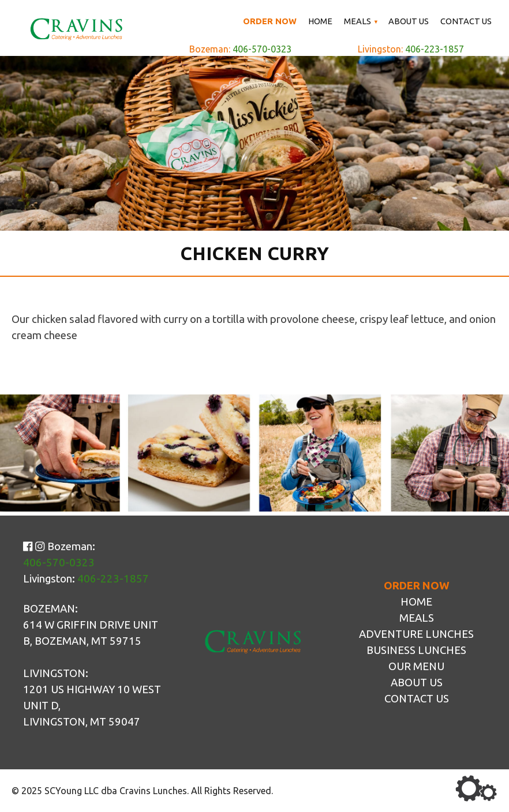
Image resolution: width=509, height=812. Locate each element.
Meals (358, 21)
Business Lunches (416, 650)
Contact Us (466, 21)
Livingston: (411, 49)
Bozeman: (240, 49)
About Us (409, 21)
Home (320, 21)
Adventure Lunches (416, 634)
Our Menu (416, 666)
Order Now (270, 21)
